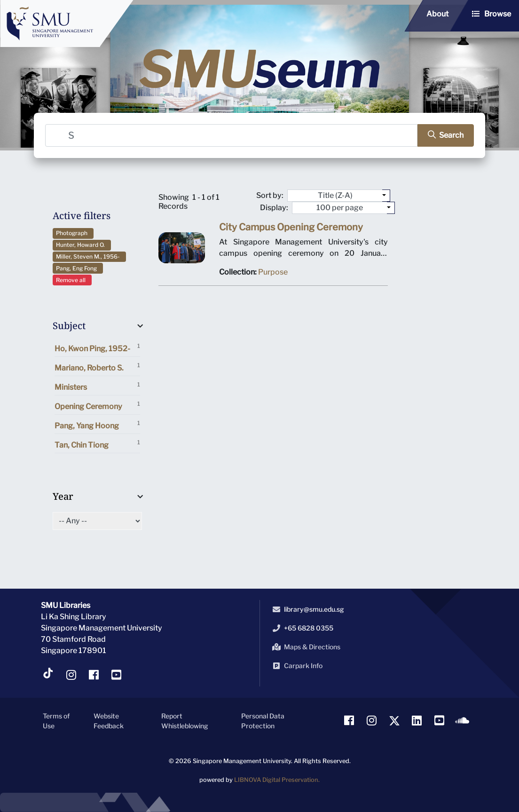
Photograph (73, 233)
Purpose (273, 274)
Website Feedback (109, 721)
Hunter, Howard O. (82, 245)
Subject (69, 326)
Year (63, 496)
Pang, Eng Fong (78, 268)
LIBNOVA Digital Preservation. (277, 780)
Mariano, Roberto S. (97, 367)
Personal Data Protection (263, 721)
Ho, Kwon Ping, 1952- (97, 348)
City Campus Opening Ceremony (291, 230)
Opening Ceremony (97, 406)
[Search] (232, 135)
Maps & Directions (305, 647)
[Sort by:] (386, 196)
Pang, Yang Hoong (97, 425)
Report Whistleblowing (185, 721)
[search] (442, 135)
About (437, 14)
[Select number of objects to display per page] (391, 208)
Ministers (97, 386)
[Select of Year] (97, 521)
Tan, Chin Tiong (97, 444)
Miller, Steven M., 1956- (89, 256)
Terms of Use (56, 721)
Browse (498, 14)
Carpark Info (296, 666)
